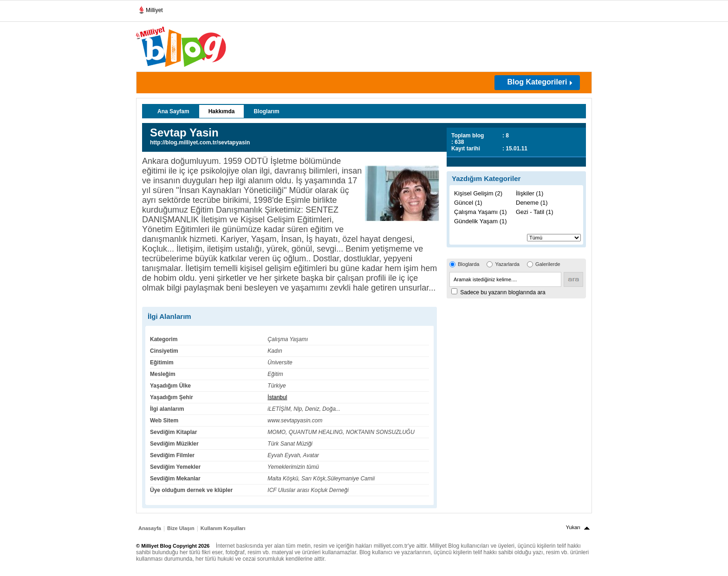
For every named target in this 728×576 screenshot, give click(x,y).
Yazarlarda (507, 264)
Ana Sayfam (173, 111)
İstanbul (277, 397)
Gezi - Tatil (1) (535, 212)
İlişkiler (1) (530, 193)
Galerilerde (548, 264)
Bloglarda (468, 264)
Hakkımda (222, 111)
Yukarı (573, 527)
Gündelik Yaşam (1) (481, 221)
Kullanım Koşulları (223, 528)
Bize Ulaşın (181, 528)
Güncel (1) (468, 203)
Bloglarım (266, 111)
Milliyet (151, 8)
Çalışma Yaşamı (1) (481, 212)
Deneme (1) (532, 203)
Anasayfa (150, 528)
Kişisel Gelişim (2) (478, 193)
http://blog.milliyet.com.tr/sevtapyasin (200, 142)
